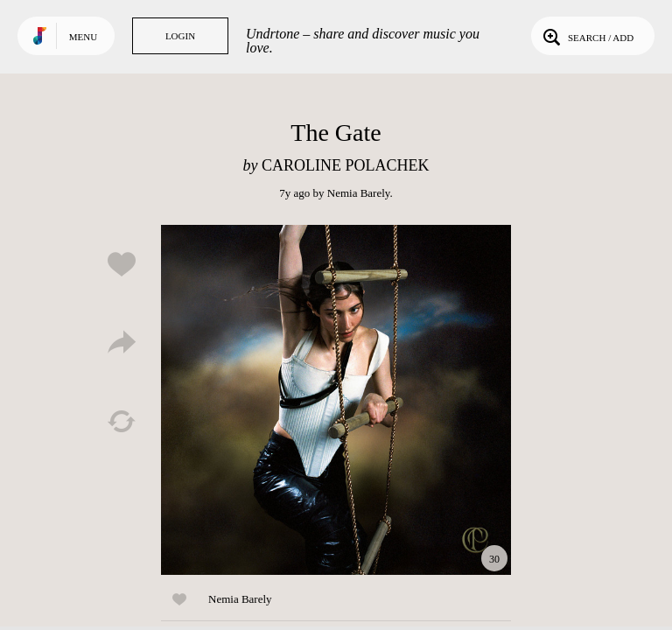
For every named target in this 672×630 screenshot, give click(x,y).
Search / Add (587, 36)
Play (336, 400)
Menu (83, 37)
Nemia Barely (359, 193)
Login (180, 36)
